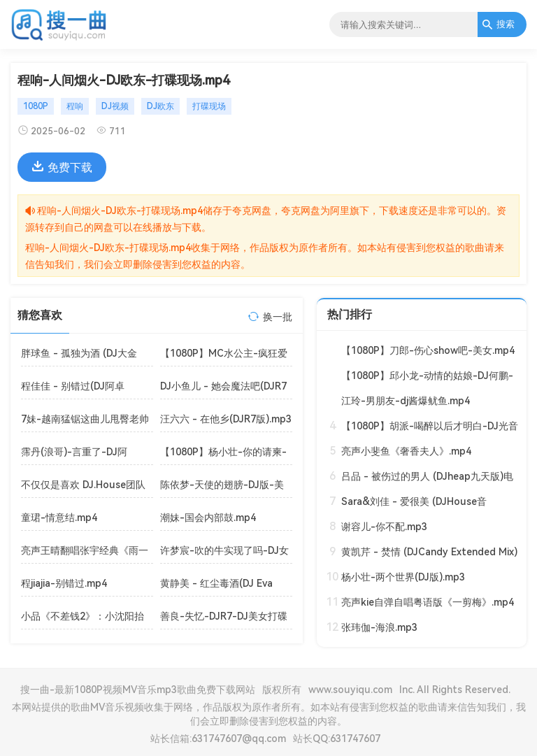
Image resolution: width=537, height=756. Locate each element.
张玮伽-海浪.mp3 (379, 627)
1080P (36, 106)
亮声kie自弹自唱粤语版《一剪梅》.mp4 (428, 602)
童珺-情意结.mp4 (59, 518)
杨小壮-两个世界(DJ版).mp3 (403, 577)
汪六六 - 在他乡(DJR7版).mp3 (226, 419)
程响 (75, 106)
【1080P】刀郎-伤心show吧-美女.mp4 (428, 350)
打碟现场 (209, 106)
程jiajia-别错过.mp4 (64, 583)
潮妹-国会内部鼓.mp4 (208, 518)
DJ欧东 (160, 106)
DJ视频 (115, 106)
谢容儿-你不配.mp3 (384, 527)
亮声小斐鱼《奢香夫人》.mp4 (406, 451)
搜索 (498, 24)
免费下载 (62, 167)
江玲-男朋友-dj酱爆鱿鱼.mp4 (406, 401)
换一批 (278, 317)
